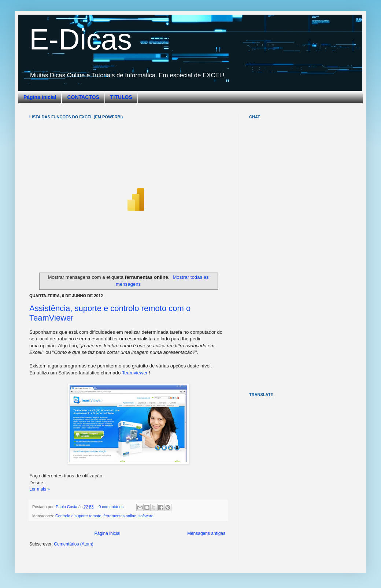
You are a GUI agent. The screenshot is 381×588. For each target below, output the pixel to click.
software (146, 516)
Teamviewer (135, 373)
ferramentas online (120, 516)
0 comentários (111, 507)
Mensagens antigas (206, 533)
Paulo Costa (67, 507)
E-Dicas (81, 39)
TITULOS (121, 97)
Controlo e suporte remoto (78, 516)
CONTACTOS (83, 97)
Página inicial (40, 97)
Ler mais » (40, 489)
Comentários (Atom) (73, 544)
